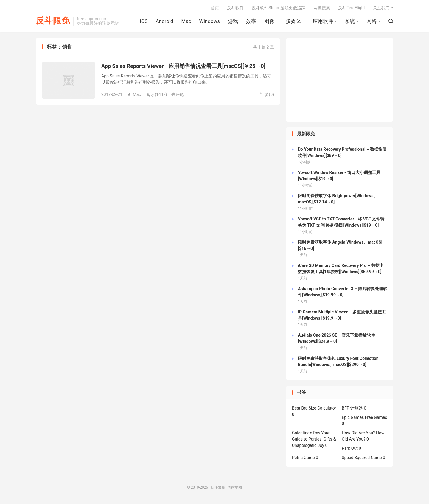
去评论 (178, 94)
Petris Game (303, 458)
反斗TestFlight (352, 8)
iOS (144, 21)
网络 (372, 21)
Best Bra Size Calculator (314, 408)
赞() (266, 94)
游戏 (233, 21)
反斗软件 (235, 8)
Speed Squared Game (362, 458)
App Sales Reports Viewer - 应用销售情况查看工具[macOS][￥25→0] (183, 66)
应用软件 (323, 21)
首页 (215, 8)
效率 (251, 21)
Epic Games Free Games (364, 417)
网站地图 (235, 487)
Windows (210, 21)
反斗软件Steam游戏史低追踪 (279, 8)
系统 (350, 21)
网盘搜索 (322, 8)
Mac (186, 21)
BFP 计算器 (352, 408)
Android (164, 21)
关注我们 (381, 8)
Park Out (350, 448)
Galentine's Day (306, 433)
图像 (269, 21)
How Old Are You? (358, 433)
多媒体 (294, 21)
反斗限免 (53, 21)
